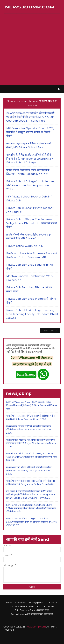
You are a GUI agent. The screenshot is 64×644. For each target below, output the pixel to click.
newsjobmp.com (36, 627)
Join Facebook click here (22, 606)
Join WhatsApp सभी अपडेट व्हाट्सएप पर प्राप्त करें (32, 614)
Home (9, 602)
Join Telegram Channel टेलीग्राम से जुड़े (32, 610)
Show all (32, 105)
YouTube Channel (46, 606)
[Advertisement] (32, 49)
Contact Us (52, 602)
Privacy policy (36, 602)
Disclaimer (21, 602)
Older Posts (49, 330)
